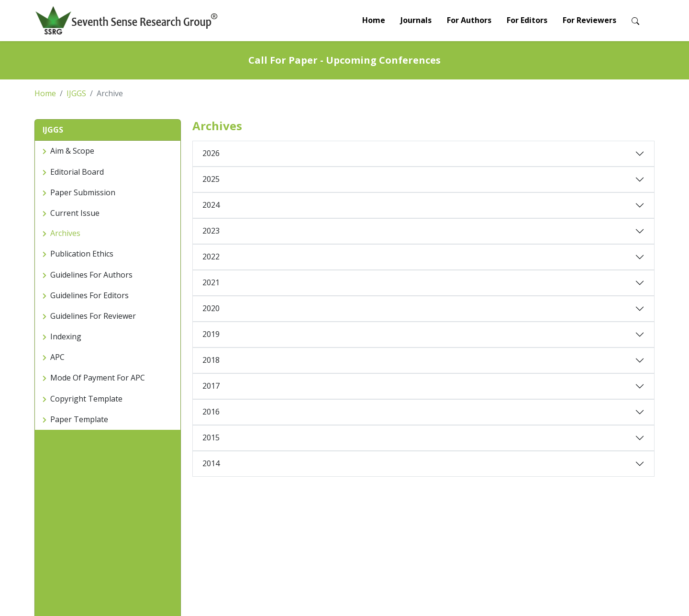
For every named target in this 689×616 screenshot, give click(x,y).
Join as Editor (265, 541)
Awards (362, 541)
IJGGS (76, 93)
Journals (416, 20)
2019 (211, 334)
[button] (108, 130)
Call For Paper (56, 553)
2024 (211, 205)
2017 (211, 386)
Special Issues (372, 553)
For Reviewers (589, 20)
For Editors (527, 20)
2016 (211, 412)
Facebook (576, 530)
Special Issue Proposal (280, 553)
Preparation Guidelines (175, 541)
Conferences (370, 530)
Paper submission (167, 530)
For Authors (469, 20)
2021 (211, 282)
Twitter (572, 553)
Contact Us (473, 530)
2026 (211, 153)
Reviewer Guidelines (276, 530)
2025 (211, 179)
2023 (211, 231)
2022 (211, 257)
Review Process (164, 553)
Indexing (468, 541)
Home (374, 20)
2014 (211, 463)
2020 (211, 308)
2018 (211, 360)
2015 (211, 437)
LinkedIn (574, 541)
